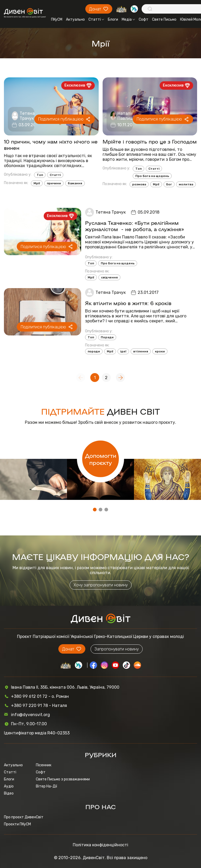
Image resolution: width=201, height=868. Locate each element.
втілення (141, 351)
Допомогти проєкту (101, 459)
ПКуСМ (57, 19)
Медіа (128, 19)
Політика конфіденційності (100, 845)
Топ (40, 175)
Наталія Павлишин (128, 116)
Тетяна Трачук (27, 116)
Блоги (113, 19)
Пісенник (44, 765)
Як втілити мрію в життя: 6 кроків (128, 303)
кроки (160, 351)
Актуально (75, 19)
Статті (96, 19)
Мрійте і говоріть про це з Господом (150, 141)
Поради (107, 337)
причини (54, 183)
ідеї (123, 351)
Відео (9, 793)
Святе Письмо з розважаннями (63, 779)
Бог (169, 184)
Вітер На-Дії (46, 786)
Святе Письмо (164, 19)
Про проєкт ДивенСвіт (24, 817)
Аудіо (9, 786)
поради (94, 351)
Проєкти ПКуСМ (17, 824)
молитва (186, 184)
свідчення (109, 277)
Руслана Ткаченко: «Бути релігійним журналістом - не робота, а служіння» (135, 226)
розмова (139, 184)
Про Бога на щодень (152, 176)
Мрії (37, 183)
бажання (75, 183)
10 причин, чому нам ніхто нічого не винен (51, 144)
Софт (144, 19)
